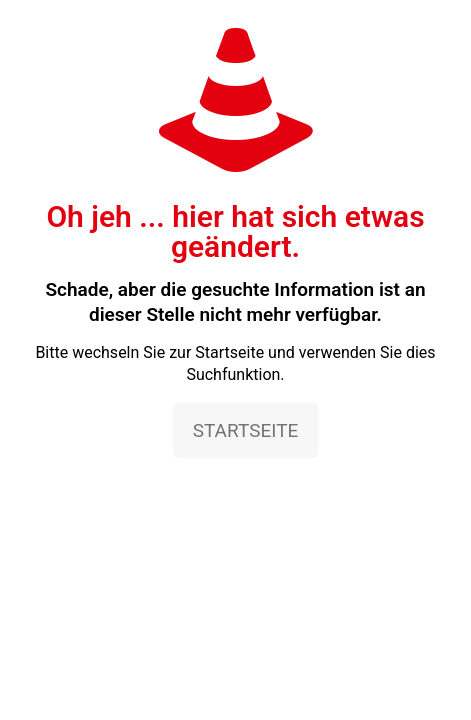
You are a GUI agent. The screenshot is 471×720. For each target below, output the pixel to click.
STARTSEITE (246, 430)
